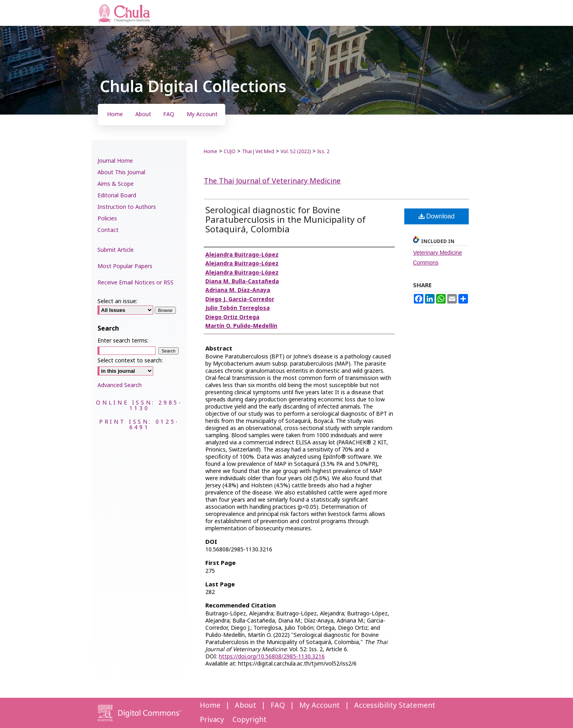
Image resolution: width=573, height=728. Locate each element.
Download (437, 216)
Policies (107, 219)
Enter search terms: (123, 341)
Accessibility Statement (395, 706)
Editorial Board (117, 196)
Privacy (212, 720)
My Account (320, 706)
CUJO (230, 152)
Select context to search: (130, 361)
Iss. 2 (323, 152)
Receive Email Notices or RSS (135, 283)
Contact (108, 230)
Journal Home (115, 161)
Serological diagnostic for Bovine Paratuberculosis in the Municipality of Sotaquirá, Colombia (286, 220)
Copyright (249, 720)
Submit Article (116, 250)
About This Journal (121, 172)
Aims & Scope (116, 184)
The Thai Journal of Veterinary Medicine (272, 181)
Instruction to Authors (127, 207)
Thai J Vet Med (258, 152)
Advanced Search (120, 385)
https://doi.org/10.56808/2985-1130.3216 (272, 657)
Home (210, 152)
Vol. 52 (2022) (296, 152)
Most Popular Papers (125, 266)
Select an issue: (117, 301)
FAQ (278, 706)
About (246, 706)
